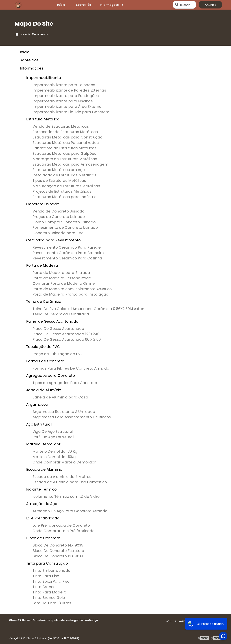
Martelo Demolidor (43, 444)
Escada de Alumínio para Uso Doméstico (70, 482)
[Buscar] (177, 5)
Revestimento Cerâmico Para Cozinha (67, 258)
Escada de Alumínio (44, 469)
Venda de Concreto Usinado (58, 211)
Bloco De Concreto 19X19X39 (58, 556)
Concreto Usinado (43, 204)
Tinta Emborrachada (52, 571)
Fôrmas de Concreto (45, 361)
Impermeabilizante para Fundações (66, 96)
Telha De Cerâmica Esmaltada (61, 314)
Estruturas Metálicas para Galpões (64, 153)
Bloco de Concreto (43, 538)
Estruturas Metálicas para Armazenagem (70, 164)
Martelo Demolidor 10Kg (54, 457)
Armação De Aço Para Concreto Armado (70, 511)
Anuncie (211, 5)
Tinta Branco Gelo (49, 598)
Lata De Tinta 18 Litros (52, 603)
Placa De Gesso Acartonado (58, 329)
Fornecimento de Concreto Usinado (65, 227)
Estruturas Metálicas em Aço (59, 170)
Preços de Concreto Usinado (59, 217)
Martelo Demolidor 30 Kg (55, 451)
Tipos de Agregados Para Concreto (65, 383)
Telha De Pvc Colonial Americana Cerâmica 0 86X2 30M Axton (88, 309)
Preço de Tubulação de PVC (58, 354)
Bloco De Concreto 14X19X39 (58, 545)
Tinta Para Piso (46, 576)
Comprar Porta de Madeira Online (64, 283)
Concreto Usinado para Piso (58, 233)
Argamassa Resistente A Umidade (64, 412)
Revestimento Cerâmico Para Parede (67, 247)
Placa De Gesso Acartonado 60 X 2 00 (67, 339)
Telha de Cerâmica (44, 302)
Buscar (185, 5)
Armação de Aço (42, 504)
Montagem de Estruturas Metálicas (65, 159)
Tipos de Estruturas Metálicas (59, 181)
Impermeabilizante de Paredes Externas (69, 90)
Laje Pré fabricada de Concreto (61, 525)
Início (61, 5)
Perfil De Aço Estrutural (53, 437)
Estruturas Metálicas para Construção (67, 137)
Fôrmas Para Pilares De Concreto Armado (71, 368)
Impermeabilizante (44, 78)
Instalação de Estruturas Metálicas (64, 175)
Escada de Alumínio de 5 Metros (62, 477)
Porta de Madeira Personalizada (62, 278)
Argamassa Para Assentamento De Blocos (72, 417)
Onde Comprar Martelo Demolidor (64, 462)
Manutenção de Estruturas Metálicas (66, 186)
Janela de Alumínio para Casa (60, 397)
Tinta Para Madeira (50, 592)
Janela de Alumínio (44, 390)
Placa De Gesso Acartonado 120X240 (66, 334)
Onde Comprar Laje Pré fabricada (64, 531)
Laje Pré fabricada (43, 518)
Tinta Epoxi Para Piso (51, 581)
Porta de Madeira (42, 265)
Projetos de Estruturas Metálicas (62, 191)
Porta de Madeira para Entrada (61, 273)
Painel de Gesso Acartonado (52, 321)
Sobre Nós (83, 5)
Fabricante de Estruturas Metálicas (65, 148)
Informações (112, 5)
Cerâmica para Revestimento (53, 240)
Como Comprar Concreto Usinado (64, 222)
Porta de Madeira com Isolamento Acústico (72, 289)
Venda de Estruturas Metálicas (61, 126)
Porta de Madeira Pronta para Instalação (70, 294)
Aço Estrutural (39, 424)
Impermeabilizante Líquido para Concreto (71, 112)
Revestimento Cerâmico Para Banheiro (68, 253)
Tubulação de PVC (43, 347)
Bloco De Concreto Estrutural (59, 551)
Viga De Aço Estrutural (53, 431)
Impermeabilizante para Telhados (64, 85)
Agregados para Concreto (51, 376)
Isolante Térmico (41, 489)
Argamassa (37, 404)
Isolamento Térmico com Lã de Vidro (66, 496)
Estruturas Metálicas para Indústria (65, 197)
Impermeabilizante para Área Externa (67, 107)
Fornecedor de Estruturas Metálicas (65, 132)
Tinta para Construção (47, 563)
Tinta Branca (44, 587)
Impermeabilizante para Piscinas (63, 101)
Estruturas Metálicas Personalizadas (66, 143)
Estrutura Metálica (43, 119)
